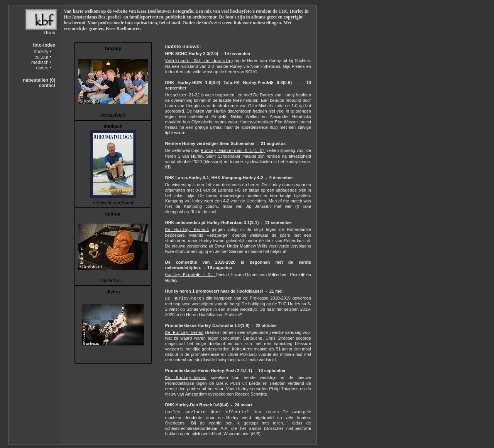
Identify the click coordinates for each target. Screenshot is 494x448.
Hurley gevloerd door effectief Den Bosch (222, 412)
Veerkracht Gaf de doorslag (199, 61)
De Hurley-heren (185, 298)
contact (47, 86)
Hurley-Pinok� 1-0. (190, 275)
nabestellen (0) (39, 80)
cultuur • (43, 57)
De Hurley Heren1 (187, 230)
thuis (50, 33)
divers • (44, 68)
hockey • (43, 52)
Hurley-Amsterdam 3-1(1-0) (233, 151)
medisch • (41, 62)
